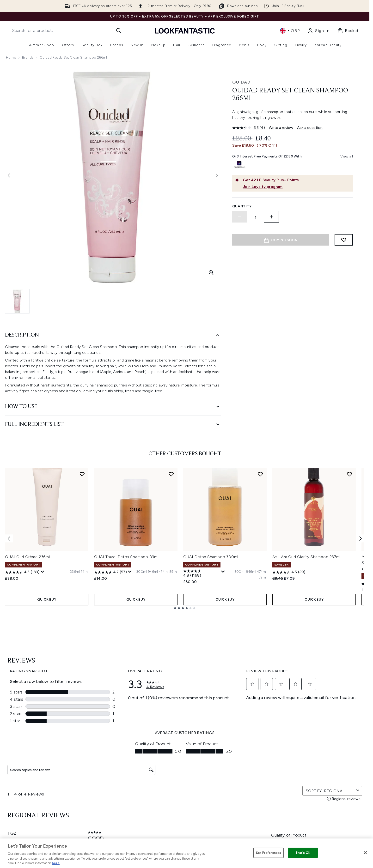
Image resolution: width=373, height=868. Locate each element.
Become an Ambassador (245, 828)
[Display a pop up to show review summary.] (43, 572)
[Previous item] (9, 539)
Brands (28, 57)
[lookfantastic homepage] (185, 31)
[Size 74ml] (85, 572)
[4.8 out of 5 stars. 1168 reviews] (202, 574)
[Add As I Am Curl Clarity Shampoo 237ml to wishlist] (349, 474)
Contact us (95, 793)
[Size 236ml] (75, 572)
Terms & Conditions (171, 758)
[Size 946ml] (153, 572)
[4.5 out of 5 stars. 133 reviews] (22, 572)
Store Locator (306, 758)
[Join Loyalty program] (297, 187)
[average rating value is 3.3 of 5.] (246, 128)
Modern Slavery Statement (177, 776)
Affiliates (232, 799)
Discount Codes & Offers (245, 787)
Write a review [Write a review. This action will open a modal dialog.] (281, 128)
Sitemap (232, 810)
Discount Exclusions (102, 770)
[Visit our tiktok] (313, 713)
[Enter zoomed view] (211, 273)
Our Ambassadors (240, 793)
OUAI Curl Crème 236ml (28, 557)
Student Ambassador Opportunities (254, 833)
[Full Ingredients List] (113, 425)
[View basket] (348, 31)
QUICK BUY (47, 600)
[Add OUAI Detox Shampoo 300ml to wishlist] (260, 474)
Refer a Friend (236, 816)
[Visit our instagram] (290, 713)
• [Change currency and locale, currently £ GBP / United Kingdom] (290, 31)
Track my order (98, 805)
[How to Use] (113, 407)
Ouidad (241, 82)
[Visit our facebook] (267, 713)
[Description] (113, 335)
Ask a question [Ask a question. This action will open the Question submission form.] (310, 128)
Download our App (101, 764)
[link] (318, 31)
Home (11, 57)
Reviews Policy (167, 787)
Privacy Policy (166, 764)
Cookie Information (171, 770)
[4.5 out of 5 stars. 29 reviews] (289, 572)
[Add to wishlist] (344, 240)
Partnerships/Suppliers (243, 805)
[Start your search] (67, 30)
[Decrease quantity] (240, 217)
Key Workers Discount (243, 822)
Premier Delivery (99, 799)
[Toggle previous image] (9, 175)
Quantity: (243, 206)
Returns (92, 776)
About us (232, 758)
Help (89, 758)
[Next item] (361, 539)
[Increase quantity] (271, 217)
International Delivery (103, 787)
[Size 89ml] (173, 572)
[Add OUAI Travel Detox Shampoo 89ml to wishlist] (171, 474)
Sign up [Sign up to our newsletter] (165, 713)
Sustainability (166, 781)
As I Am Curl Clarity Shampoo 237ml (306, 557)
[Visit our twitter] (279, 713)
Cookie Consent (20, 793)
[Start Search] (119, 30)
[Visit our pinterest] (325, 713)
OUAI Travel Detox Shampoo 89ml (126, 557)
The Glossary (235, 764)
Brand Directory (238, 770)
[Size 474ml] (164, 572)
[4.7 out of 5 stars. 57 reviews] (110, 572)
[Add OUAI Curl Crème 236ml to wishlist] (82, 474)
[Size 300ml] (142, 572)
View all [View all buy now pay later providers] (347, 156)
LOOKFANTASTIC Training (315, 776)
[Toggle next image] (217, 175)
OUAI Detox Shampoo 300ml (211, 557)
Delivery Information (102, 781)
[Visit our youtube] (302, 713)
